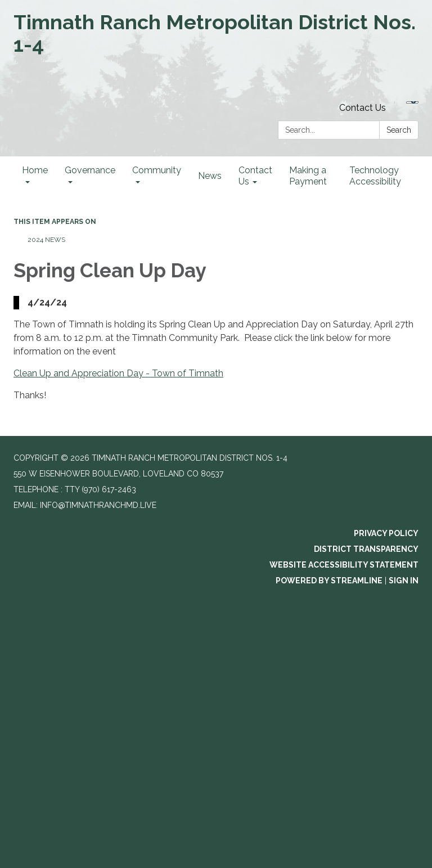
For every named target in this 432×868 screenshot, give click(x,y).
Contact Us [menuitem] (255, 176)
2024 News (46, 240)
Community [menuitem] (157, 170)
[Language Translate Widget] (412, 102)
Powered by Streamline (329, 581)
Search (399, 130)
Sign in (404, 581)
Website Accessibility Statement (344, 565)
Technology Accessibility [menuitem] (375, 176)
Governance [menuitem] (90, 170)
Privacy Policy (386, 533)
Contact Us (363, 108)
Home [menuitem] (35, 170)
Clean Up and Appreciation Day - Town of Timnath (118, 373)
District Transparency (366, 549)
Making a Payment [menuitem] (308, 176)
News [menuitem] (210, 176)
